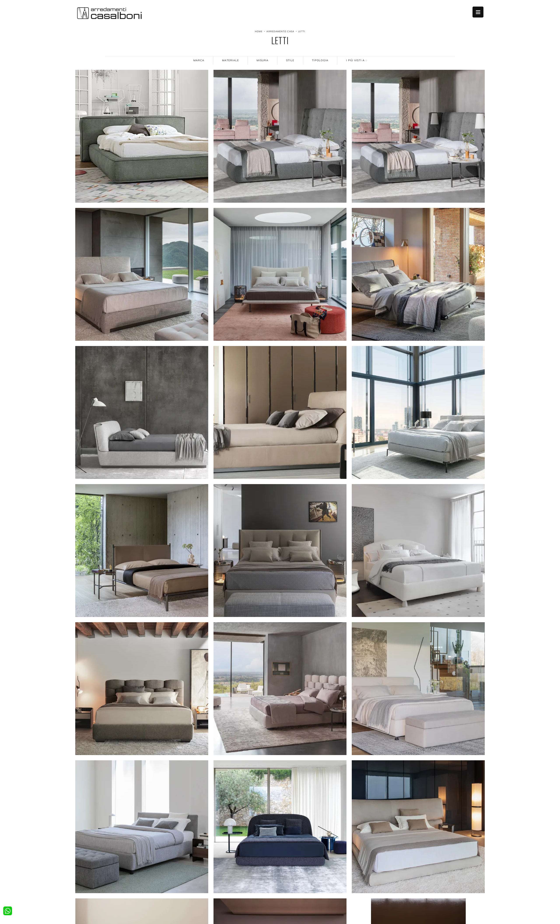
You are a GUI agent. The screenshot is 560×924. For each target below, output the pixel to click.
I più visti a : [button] (356, 60)
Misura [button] (262, 60)
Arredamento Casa (280, 31)
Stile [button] (290, 60)
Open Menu (478, 12)
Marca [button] (199, 60)
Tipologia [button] (320, 60)
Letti (302, 31)
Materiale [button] (230, 60)
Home (259, 31)
